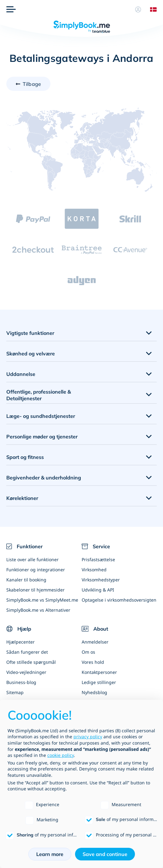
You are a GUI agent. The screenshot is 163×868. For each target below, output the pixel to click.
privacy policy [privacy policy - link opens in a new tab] (88, 737)
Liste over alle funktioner (32, 559)
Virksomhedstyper (101, 580)
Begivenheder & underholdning (44, 478)
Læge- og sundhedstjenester (41, 416)
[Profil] (138, 9)
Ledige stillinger (99, 682)
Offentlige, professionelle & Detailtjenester (39, 395)
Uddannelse (21, 374)
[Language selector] (151, 9)
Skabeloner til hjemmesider (35, 590)
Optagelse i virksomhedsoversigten (119, 600)
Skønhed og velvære (31, 354)
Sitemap (15, 692)
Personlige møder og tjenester (42, 437)
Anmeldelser (95, 642)
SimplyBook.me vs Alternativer (38, 610)
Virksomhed (94, 570)
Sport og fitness (25, 457)
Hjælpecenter (20, 642)
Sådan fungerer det (27, 652)
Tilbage (32, 84)
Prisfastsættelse (98, 559)
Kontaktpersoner (99, 672)
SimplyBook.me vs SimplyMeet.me (42, 600)
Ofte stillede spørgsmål (31, 662)
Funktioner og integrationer (36, 570)
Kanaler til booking (26, 580)
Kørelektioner (22, 498)
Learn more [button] (50, 854)
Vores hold (93, 662)
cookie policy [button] (61, 755)
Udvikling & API (98, 590)
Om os (88, 652)
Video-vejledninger (26, 672)
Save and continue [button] (105, 854)
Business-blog (21, 682)
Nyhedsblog (94, 692)
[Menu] (11, 9)
